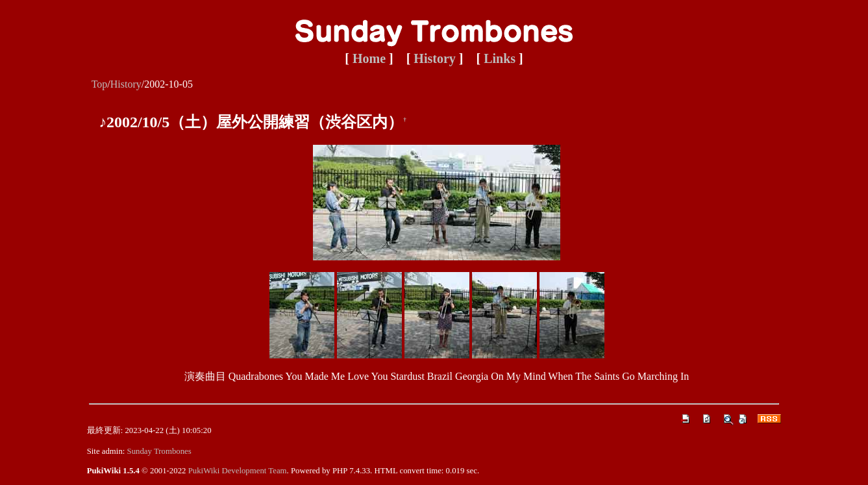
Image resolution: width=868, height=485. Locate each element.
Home (369, 58)
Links (500, 58)
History (434, 58)
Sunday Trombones (159, 451)
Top (100, 84)
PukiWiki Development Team (238, 471)
